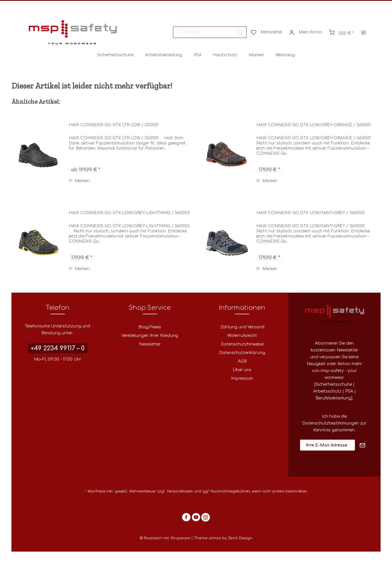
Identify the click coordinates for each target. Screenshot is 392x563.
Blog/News (150, 327)
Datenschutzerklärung (242, 353)
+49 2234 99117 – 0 (58, 348)
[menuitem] (210, 32)
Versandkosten (180, 491)
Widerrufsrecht (242, 336)
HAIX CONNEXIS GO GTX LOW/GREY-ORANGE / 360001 (313, 125)
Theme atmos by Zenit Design (223, 538)
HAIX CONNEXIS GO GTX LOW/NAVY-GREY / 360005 (311, 213)
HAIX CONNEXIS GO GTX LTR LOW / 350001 (114, 125)
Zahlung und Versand (242, 327)
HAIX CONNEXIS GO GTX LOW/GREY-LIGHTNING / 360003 (129, 213)
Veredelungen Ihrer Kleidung (150, 336)
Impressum (242, 378)
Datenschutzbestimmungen (331, 423)
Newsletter (150, 344)
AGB (242, 361)
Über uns (242, 370)
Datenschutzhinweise (242, 344)
